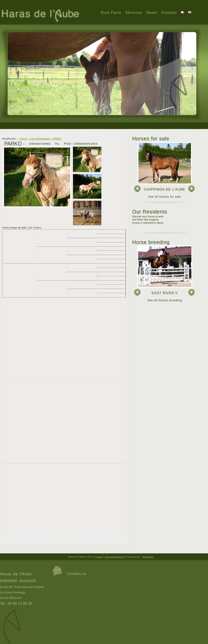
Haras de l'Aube (40, 16)
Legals (99, 557)
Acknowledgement (114, 557)
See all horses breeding (165, 300)
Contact (169, 13)
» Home (23, 139)
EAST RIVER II (165, 293)
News (152, 13)
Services (134, 13)
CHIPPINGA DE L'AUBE (165, 189)
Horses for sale (151, 139)
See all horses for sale (165, 197)
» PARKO (56, 139)
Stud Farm (111, 13)
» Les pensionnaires (39, 139)
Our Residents (150, 212)
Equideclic (148, 557)
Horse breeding (151, 242)
